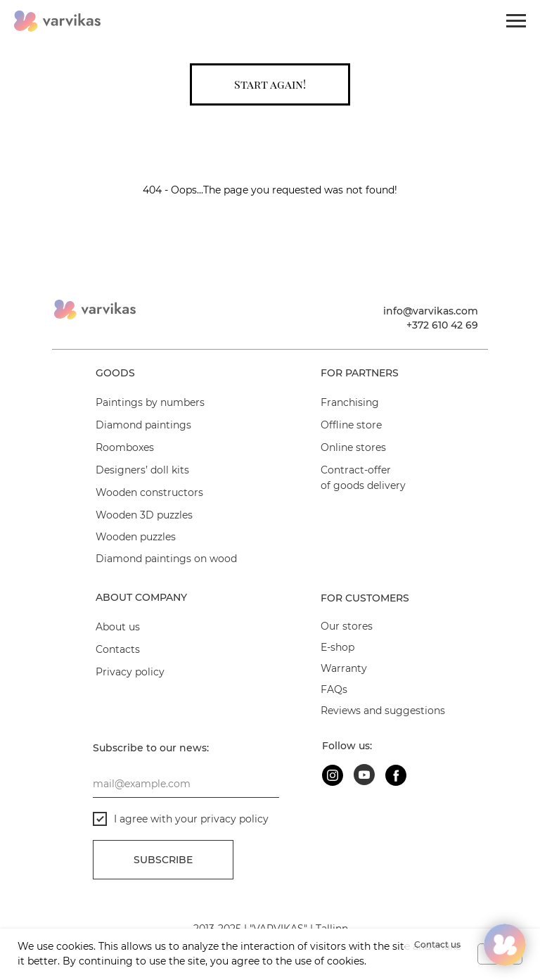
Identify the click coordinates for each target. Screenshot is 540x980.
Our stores (347, 626)
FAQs (334, 689)
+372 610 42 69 (442, 325)
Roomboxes (125, 447)
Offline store (351, 425)
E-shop (337, 647)
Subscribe (163, 860)
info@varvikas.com (431, 311)
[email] (186, 784)
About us (118, 627)
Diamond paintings (143, 425)
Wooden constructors (149, 492)
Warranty (344, 668)
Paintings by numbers (150, 402)
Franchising (350, 402)
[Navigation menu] (516, 21)
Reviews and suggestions (383, 711)
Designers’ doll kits (142, 470)
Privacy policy (130, 672)
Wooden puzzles (136, 537)
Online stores (353, 447)
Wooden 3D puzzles (144, 515)
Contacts (118, 649)
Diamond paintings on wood (166, 559)
